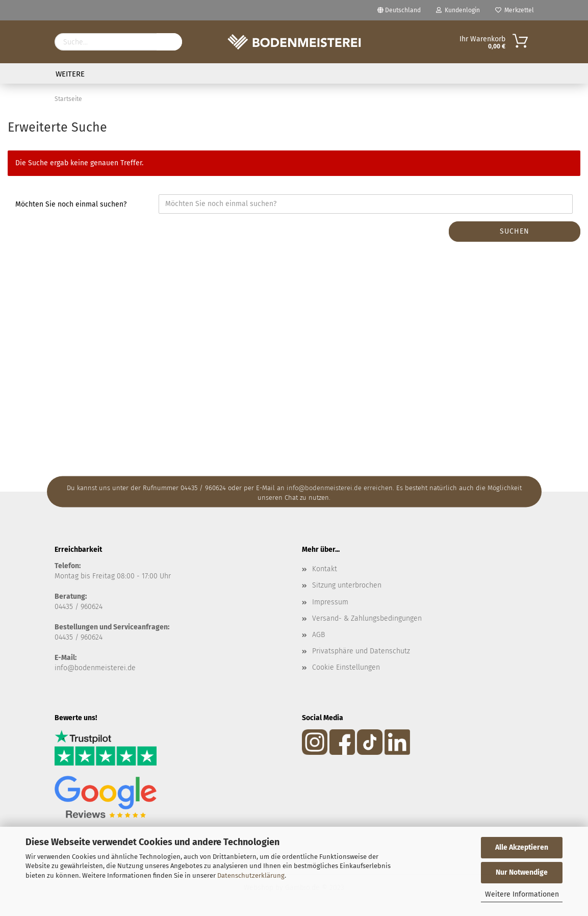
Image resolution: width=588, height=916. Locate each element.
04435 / (68, 607)
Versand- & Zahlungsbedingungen (367, 618)
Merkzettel (515, 10)
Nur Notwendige (522, 872)
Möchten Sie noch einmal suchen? (71, 204)
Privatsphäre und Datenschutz (361, 651)
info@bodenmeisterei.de (95, 668)
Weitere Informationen (522, 894)
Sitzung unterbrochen (347, 585)
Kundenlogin (458, 10)
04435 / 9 (69, 637)
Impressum (330, 602)
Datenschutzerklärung (251, 875)
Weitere (70, 74)
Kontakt (325, 569)
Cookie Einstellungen (346, 667)
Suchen (515, 231)
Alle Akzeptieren (522, 847)
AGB (318, 635)
